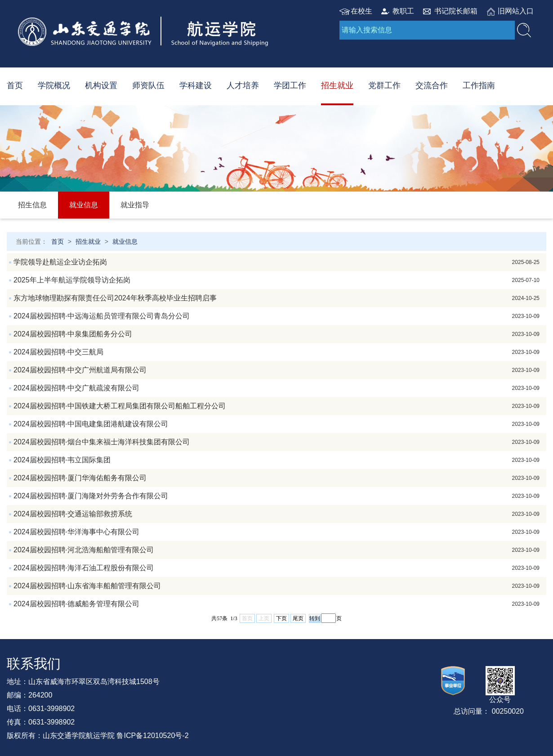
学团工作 (290, 85)
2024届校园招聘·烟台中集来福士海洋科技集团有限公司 (276, 442)
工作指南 (479, 85)
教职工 (403, 11)
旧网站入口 (516, 11)
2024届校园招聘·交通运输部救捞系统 (276, 514)
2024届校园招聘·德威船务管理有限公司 (276, 604)
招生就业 (337, 85)
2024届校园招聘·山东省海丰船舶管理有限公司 (276, 586)
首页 (15, 85)
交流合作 (432, 85)
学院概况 (54, 85)
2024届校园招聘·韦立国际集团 (276, 460)
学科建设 (196, 85)
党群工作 (384, 85)
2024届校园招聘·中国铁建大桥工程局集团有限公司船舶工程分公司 (276, 406)
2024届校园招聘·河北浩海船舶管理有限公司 (276, 550)
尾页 (298, 618)
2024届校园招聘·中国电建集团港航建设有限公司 (276, 424)
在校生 (361, 11)
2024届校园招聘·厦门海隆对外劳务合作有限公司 (276, 496)
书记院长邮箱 (456, 11)
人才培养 (243, 85)
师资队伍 (148, 85)
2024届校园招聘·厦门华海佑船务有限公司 (276, 478)
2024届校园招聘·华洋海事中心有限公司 (276, 532)
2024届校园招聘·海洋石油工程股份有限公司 (276, 568)
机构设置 (101, 85)
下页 (281, 618)
